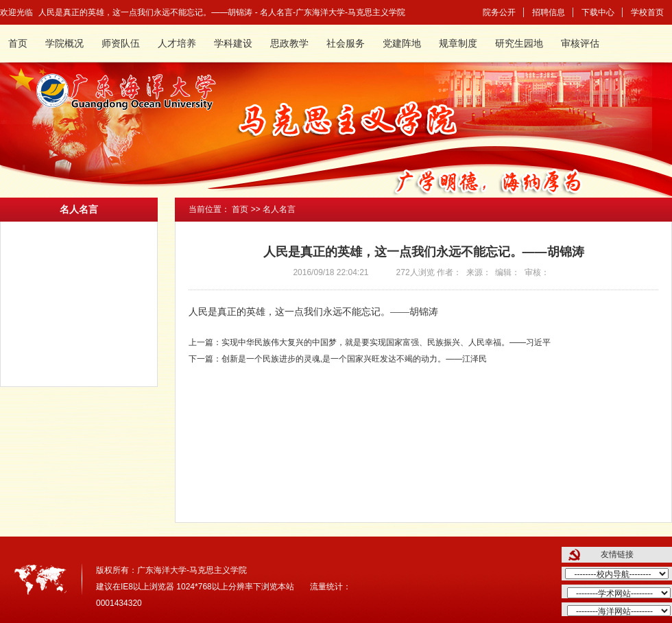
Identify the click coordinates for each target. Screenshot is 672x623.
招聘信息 (549, 12)
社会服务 (346, 44)
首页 (18, 44)
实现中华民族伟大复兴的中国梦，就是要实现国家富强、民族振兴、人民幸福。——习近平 (386, 342)
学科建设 (233, 44)
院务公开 (499, 12)
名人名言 (279, 209)
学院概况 (64, 44)
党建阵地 (402, 44)
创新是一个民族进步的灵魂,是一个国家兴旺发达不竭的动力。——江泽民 (354, 359)
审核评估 (580, 44)
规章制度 (458, 44)
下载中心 (598, 12)
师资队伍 (121, 44)
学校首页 (647, 12)
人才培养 (177, 44)
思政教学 (289, 44)
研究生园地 (519, 44)
